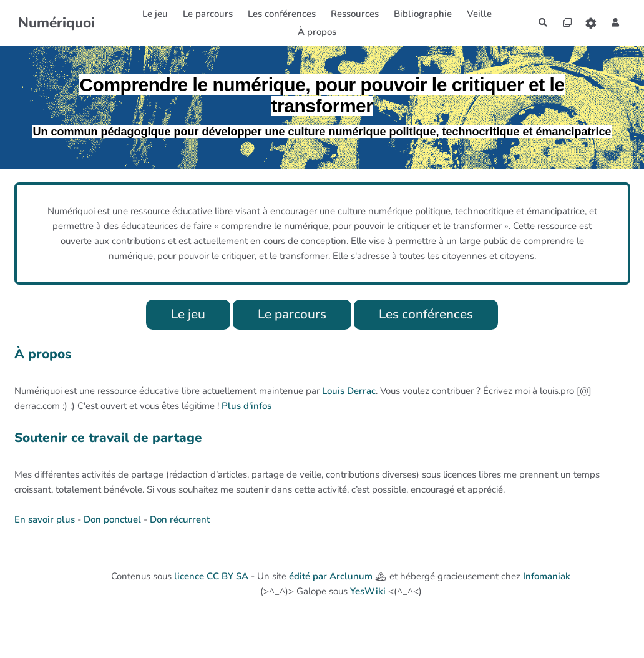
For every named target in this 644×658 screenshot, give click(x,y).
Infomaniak (547, 577)
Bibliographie (418, 14)
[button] (615, 23)
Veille (475, 14)
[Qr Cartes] (562, 23)
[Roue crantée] (588, 23)
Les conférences (431, 315)
